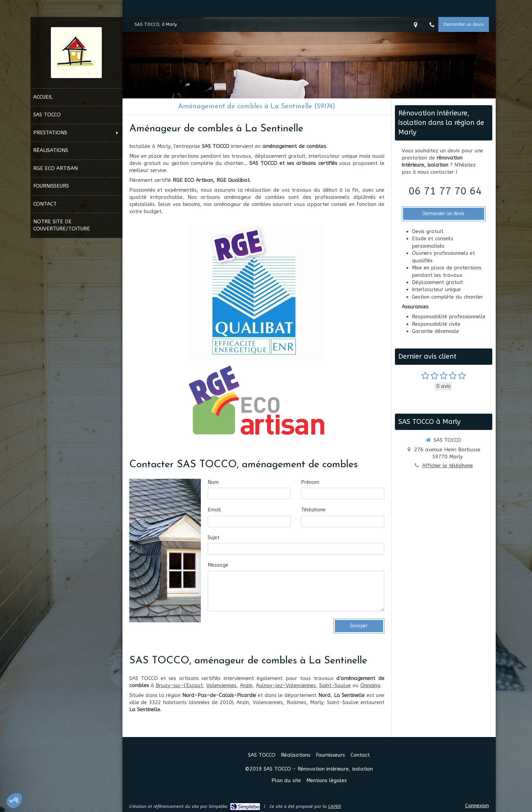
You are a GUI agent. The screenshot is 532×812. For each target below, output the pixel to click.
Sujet (214, 537)
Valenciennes (221, 685)
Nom (213, 482)
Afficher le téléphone (448, 466)
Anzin (246, 685)
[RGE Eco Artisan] (257, 400)
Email (214, 510)
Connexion (477, 806)
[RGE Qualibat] (257, 292)
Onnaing (370, 685)
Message (218, 565)
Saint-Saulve (335, 685)
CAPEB (335, 806)
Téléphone (313, 510)
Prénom (310, 482)
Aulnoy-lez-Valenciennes (286, 685)
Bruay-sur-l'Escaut (179, 685)
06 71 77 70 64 (445, 191)
